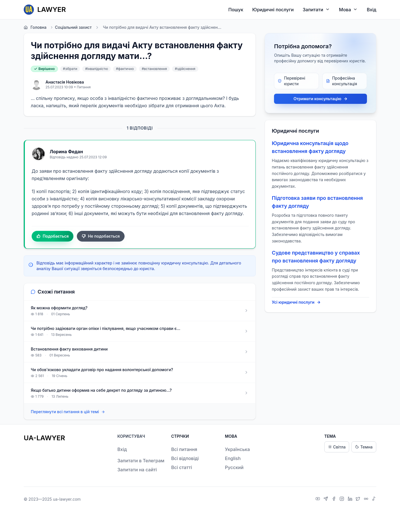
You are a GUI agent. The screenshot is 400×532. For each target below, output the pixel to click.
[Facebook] (335, 499)
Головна (35, 27)
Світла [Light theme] (337, 447)
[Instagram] (343, 499)
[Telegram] (326, 499)
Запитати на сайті (137, 470)
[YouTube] (319, 499)
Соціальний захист (71, 27)
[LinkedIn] (351, 499)
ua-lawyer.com (67, 499)
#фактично (125, 69)
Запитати (317, 9)
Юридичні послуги (273, 10)
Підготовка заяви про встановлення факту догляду (317, 202)
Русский (234, 467)
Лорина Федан (66, 152)
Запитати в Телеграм (141, 461)
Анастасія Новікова (65, 82)
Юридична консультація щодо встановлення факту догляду (310, 147)
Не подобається (101, 236)
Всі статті (182, 467)
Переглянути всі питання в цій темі (68, 412)
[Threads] (367, 499)
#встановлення (154, 69)
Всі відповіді (185, 458)
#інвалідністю (96, 69)
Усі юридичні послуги (296, 302)
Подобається (53, 236)
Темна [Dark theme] (364, 447)
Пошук (236, 10)
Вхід (371, 10)
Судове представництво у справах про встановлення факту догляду (316, 257)
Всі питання (184, 449)
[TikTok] (374, 499)
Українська (237, 449)
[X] (359, 499)
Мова (348, 9)
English (233, 458)
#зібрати (70, 69)
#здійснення (185, 69)
